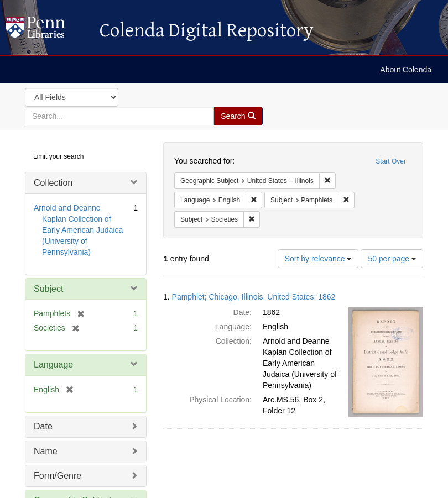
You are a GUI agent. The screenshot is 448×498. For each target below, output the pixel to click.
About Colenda (406, 70)
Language (53, 365)
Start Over (391, 161)
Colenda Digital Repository (47, 30)
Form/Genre (58, 476)
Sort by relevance (318, 259)
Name (46, 451)
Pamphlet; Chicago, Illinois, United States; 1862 (254, 297)
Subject (48, 289)
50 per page (392, 259)
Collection (53, 183)
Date (43, 426)
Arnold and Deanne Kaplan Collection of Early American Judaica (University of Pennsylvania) (78, 230)
